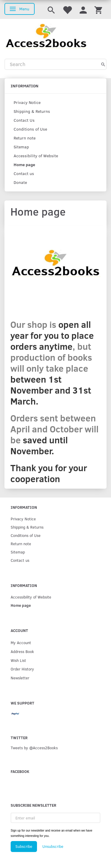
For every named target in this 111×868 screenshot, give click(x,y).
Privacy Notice (27, 102)
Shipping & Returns (32, 111)
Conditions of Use (30, 129)
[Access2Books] (46, 35)
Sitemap (21, 147)
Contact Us (24, 120)
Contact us (24, 173)
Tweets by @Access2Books (34, 748)
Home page (24, 165)
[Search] (103, 64)
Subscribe (24, 846)
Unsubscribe (53, 846)
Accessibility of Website (36, 156)
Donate (20, 182)
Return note (25, 138)
